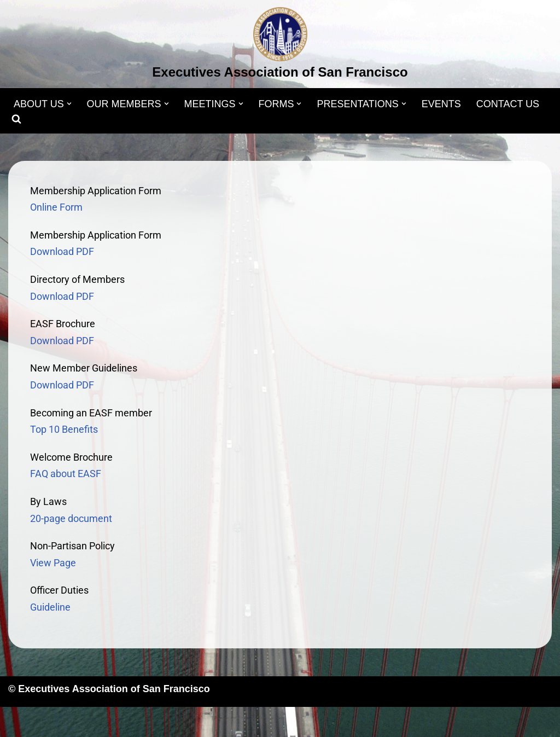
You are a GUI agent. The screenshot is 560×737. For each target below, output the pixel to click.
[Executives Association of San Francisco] (280, 45)
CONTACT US (508, 104)
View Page (53, 563)
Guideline (50, 607)
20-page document (71, 518)
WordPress (118, 722)
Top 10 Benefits (64, 429)
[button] (69, 104)
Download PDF (62, 251)
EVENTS (441, 104)
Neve (20, 722)
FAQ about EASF (66, 474)
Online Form (56, 207)
